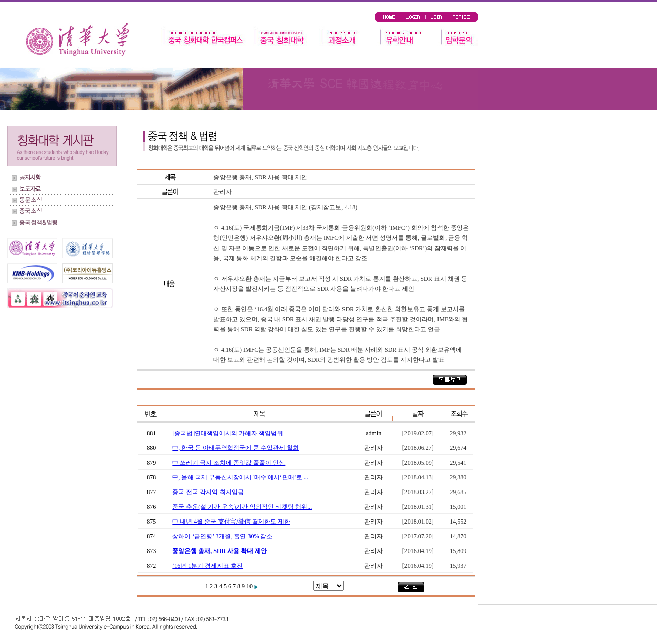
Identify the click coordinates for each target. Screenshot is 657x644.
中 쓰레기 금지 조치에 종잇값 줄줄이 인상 (229, 463)
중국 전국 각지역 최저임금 (208, 492)
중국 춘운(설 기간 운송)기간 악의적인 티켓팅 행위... (242, 507)
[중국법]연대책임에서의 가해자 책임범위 (228, 433)
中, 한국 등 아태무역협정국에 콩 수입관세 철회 (236, 448)
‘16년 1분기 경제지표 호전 (208, 566)
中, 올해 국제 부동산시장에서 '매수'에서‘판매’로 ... (240, 477)
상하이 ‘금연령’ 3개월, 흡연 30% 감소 (222, 536)
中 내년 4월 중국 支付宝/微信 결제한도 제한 (231, 522)
